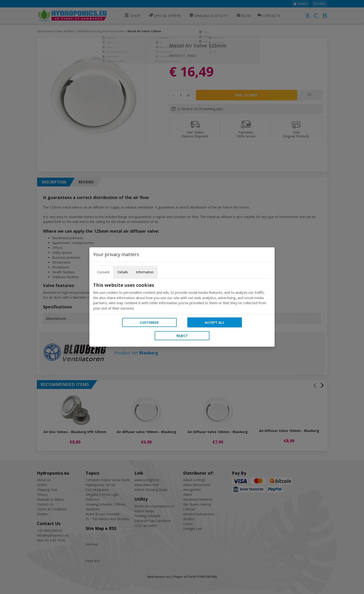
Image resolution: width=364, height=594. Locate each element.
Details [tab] (123, 272)
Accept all (215, 322)
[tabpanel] (182, 297)
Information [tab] (145, 272)
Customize (149, 322)
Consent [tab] (103, 272)
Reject (182, 336)
